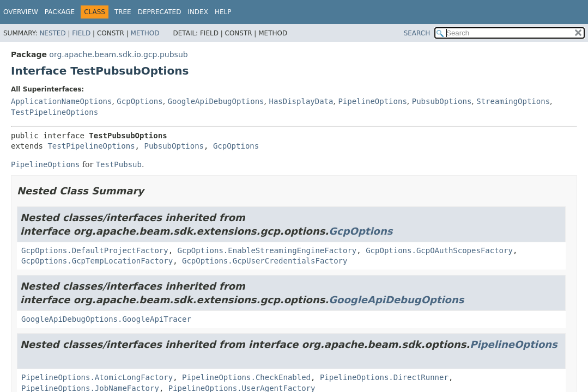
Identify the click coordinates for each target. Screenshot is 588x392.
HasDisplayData (301, 101)
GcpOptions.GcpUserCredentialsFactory (265, 261)
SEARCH (417, 33)
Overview (21, 12)
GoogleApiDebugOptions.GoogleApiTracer (106, 319)
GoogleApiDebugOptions (216, 101)
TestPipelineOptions (54, 112)
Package (60, 12)
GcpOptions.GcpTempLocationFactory (97, 261)
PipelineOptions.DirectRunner (384, 377)
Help (223, 12)
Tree (123, 12)
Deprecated (160, 12)
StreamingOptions (513, 101)
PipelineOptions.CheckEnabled (246, 377)
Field (81, 33)
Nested (52, 33)
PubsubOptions (442, 101)
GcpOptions (140, 101)
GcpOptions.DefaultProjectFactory (95, 250)
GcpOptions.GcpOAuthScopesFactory (439, 250)
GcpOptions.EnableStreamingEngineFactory (267, 250)
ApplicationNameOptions (61, 101)
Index (198, 12)
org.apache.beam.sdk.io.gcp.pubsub (118, 54)
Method (145, 33)
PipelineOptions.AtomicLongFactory (97, 377)
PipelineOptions (372, 101)
